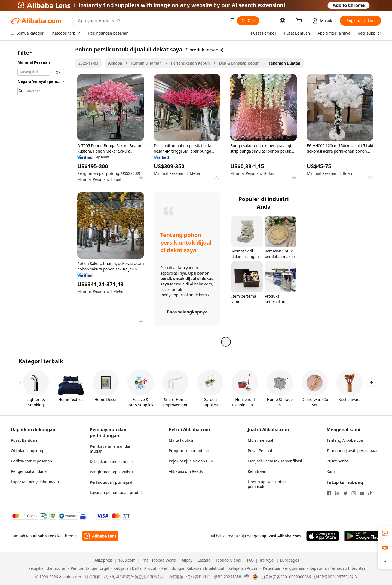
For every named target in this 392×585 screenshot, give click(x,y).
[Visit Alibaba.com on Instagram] (354, 493)
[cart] (300, 21)
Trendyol (267, 560)
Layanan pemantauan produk (116, 493)
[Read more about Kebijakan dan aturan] (47, 568)
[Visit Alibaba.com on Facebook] (329, 493)
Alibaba (115, 63)
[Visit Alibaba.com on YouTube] (362, 493)
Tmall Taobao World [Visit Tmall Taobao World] (159, 560)
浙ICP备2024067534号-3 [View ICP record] (336, 577)
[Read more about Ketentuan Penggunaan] (283, 568)
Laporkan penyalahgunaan (35, 482)
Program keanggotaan (189, 451)
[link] (385, 533)
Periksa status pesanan (31, 461)
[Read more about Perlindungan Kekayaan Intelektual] (191, 568)
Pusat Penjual (260, 451)
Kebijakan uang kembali (111, 461)
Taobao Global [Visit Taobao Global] (228, 560)
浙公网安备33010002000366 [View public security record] (286, 577)
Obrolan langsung (27, 451)
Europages (290, 560)
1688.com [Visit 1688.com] (127, 560)
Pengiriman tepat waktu (111, 472)
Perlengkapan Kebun (190, 63)
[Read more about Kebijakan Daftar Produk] (134, 568)
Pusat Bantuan (24, 440)
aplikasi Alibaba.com (281, 536)
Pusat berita (337, 461)
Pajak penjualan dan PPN (191, 461)
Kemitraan (257, 471)
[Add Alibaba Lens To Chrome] (100, 536)
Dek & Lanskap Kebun (239, 63)
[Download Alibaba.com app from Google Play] (363, 536)
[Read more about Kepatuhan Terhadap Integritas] (336, 568)
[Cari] (248, 21)
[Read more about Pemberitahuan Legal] (89, 568)
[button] (231, 21)
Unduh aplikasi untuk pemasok (267, 484)
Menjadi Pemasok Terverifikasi (275, 461)
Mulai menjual (260, 440)
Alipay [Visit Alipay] (187, 560)
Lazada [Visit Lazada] (204, 560)
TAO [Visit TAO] (250, 560)
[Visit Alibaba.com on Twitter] (345, 493)
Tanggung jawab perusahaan (353, 451)
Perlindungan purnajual (111, 482)
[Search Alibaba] (151, 21)
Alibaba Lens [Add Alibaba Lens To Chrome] (45, 536)
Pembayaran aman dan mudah (111, 449)
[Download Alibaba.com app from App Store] (323, 536)
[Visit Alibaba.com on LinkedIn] (337, 493)
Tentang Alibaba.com (345, 440)
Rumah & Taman (146, 63)
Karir (331, 471)
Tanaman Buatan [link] (284, 63)
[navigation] (41, 196)
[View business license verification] (247, 577)
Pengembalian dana (29, 471)
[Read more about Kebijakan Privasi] (242, 568)
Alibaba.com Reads (186, 471)
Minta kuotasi (181, 440)
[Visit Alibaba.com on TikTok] (370, 493)
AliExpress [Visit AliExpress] (104, 560)
